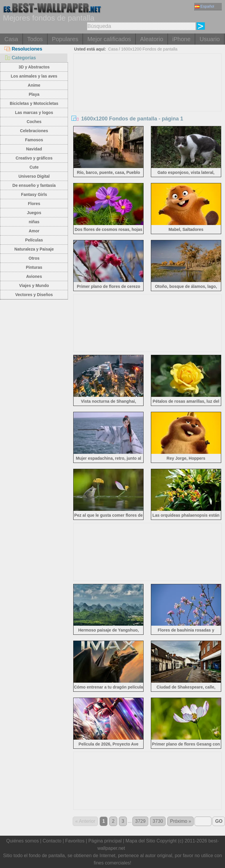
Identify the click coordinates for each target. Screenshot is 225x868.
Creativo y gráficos (34, 158)
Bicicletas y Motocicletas (34, 103)
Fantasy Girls (34, 194)
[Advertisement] (148, 98)
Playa (34, 94)
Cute (34, 167)
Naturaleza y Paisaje (34, 249)
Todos (35, 39)
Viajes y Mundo (34, 286)
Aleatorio (152, 39)
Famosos (34, 140)
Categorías (20, 58)
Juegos (34, 213)
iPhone (181, 39)
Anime (34, 85)
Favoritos (75, 841)
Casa (11, 39)
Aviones (34, 276)
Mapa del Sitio (140, 841)
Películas (34, 240)
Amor (34, 231)
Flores (34, 204)
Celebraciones (34, 131)
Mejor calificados (109, 39)
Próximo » (180, 821)
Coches (34, 122)
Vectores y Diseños (34, 295)
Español (204, 6)
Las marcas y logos (34, 113)
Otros (34, 258)
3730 (158, 821)
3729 (140, 821)
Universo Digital (34, 176)
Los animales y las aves (34, 76)
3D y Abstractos (34, 67)
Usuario (210, 39)
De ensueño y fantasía (34, 185)
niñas (34, 222)
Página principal (105, 841)
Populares (65, 39)
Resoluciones (23, 49)
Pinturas (34, 267)
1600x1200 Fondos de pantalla (149, 49)
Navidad (34, 149)
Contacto (52, 841)
